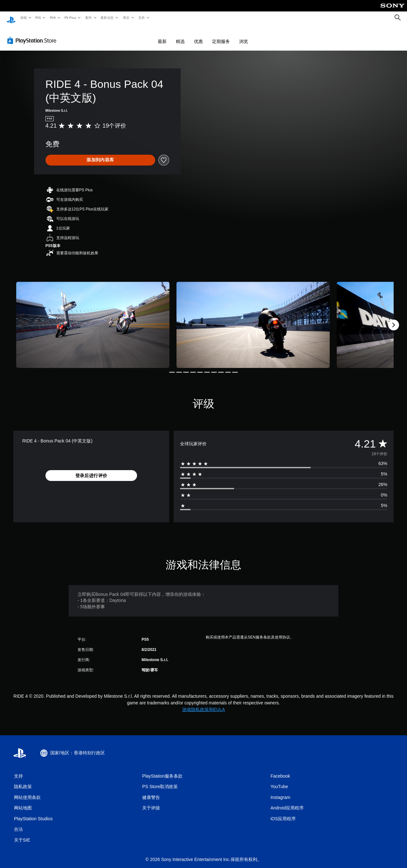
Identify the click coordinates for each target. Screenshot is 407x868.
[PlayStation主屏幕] (11, 18)
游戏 (23, 18)
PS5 (38, 18)
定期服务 (221, 36)
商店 (126, 18)
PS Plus (70, 18)
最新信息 (107, 18)
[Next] (394, 319)
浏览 (244, 36)
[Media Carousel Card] (93, 319)
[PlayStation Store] (33, 35)
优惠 (198, 36)
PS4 (53, 18)
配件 (89, 18)
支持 (141, 18)
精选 (180, 36)
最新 (162, 36)
